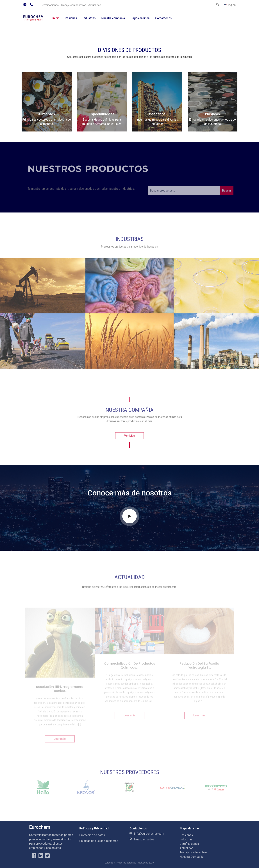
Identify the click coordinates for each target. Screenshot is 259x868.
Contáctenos (163, 18)
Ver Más (129, 442)
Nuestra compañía (113, 18)
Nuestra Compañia (192, 857)
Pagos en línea (140, 18)
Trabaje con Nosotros (193, 852)
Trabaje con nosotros (73, 5)
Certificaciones (50, 5)
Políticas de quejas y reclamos (99, 841)
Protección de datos (92, 835)
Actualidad (95, 5)
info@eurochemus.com (147, 834)
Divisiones (70, 18)
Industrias (89, 18)
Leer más (60, 742)
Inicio (56, 18)
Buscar (227, 197)
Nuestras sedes (142, 839)
